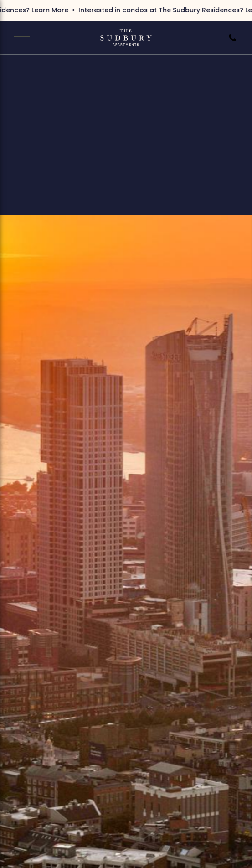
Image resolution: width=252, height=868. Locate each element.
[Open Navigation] (21, 37)
